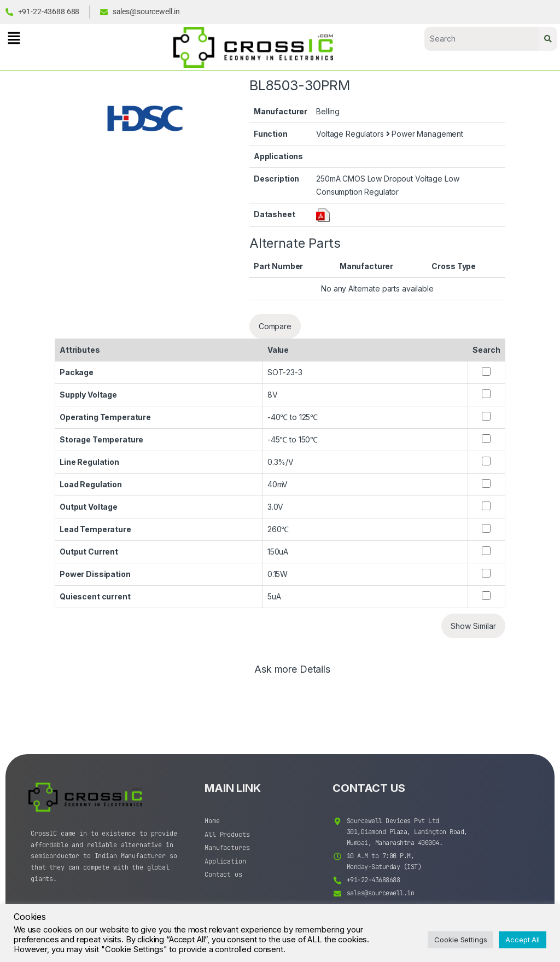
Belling (328, 111)
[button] (14, 38)
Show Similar (473, 626)
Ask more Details (292, 670)
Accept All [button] (523, 940)
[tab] (292, 674)
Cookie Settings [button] (460, 940)
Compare (275, 326)
